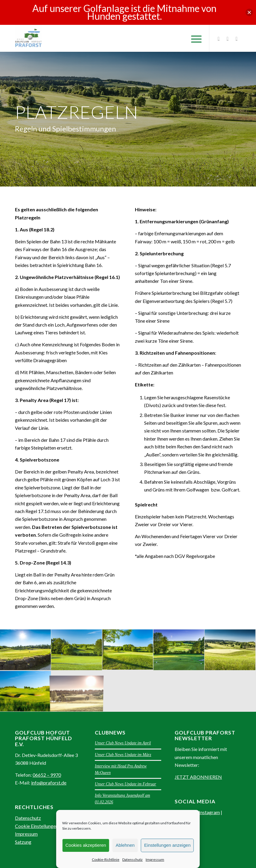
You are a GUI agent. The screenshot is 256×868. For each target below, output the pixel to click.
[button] (249, 12)
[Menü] (193, 38)
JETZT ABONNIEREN (198, 777)
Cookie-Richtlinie (106, 859)
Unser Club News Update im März (123, 755)
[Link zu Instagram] (219, 38)
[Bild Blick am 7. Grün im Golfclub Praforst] (128, 650)
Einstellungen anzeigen (167, 845)
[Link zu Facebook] (228, 38)
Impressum (155, 859)
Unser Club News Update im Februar (125, 784)
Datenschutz (132, 859)
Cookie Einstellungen (36, 826)
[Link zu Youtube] (237, 38)
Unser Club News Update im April (123, 743)
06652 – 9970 (47, 775)
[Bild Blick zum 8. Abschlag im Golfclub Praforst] (26, 650)
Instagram (209, 812)
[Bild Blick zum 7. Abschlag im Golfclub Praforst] (77, 650)
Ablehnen (125, 845)
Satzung (23, 842)
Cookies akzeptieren (86, 845)
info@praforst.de (49, 783)
